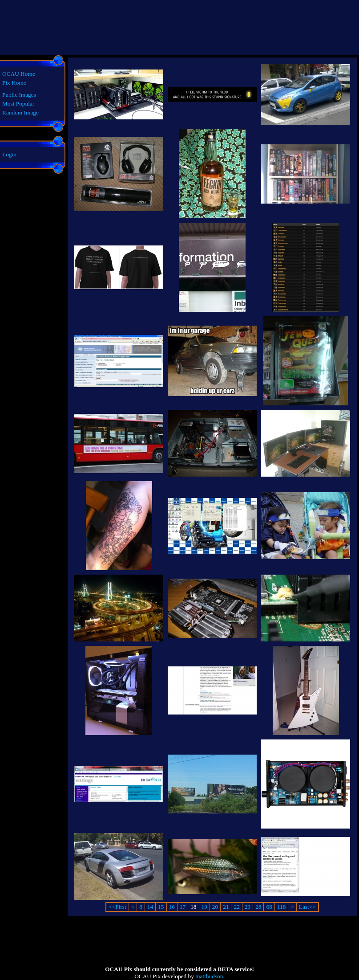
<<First (117, 907)
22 (236, 907)
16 (172, 907)
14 (150, 907)
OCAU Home (19, 74)
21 (226, 907)
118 (282, 907)
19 (204, 907)
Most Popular (18, 104)
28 (258, 907)
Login (9, 154)
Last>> (307, 907)
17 (183, 907)
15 (161, 907)
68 (269, 907)
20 (215, 907)
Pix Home (14, 83)
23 (248, 907)
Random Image (20, 112)
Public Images (19, 95)
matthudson (209, 976)
